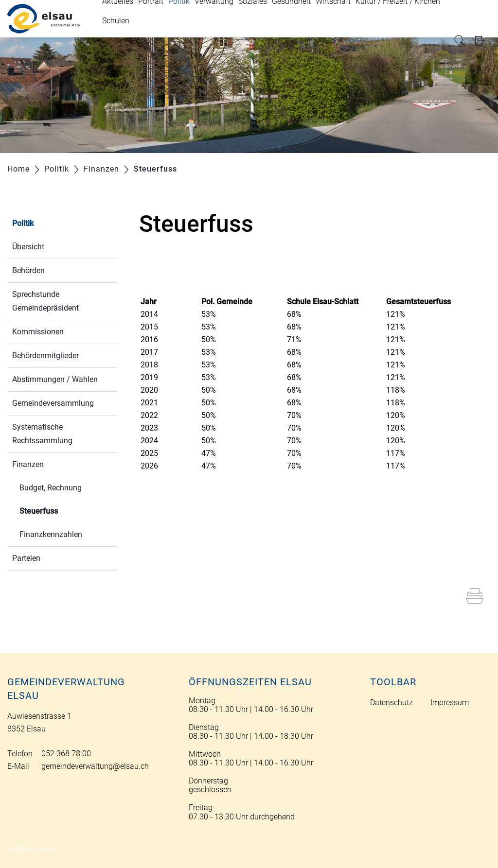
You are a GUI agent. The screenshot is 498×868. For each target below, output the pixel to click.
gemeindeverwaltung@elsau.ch (95, 766)
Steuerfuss (62, 510)
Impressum (450, 703)
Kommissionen (38, 332)
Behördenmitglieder (45, 356)
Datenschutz (391, 703)
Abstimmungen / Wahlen (55, 379)
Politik (23, 223)
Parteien (26, 558)
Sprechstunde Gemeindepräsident (45, 301)
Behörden (28, 270)
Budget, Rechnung (51, 488)
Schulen (116, 21)
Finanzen (28, 464)
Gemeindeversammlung (53, 403)
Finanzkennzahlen (51, 534)
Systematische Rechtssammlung (42, 434)
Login (483, 41)
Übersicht (28, 247)
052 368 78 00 (66, 754)
